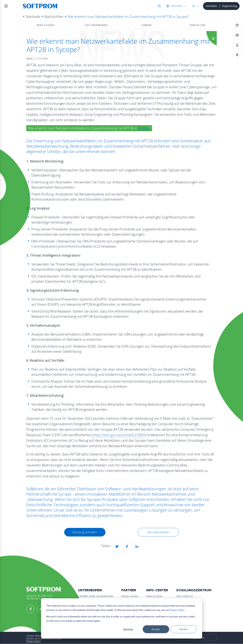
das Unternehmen (96, 25)
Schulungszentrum (194, 590)
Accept (156, 629)
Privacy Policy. (177, 610)
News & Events (46, 25)
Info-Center (157, 590)
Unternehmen (90, 590)
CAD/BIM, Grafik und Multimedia (96, 596)
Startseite (33, 17)
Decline (183, 629)
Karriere (147, 25)
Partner (129, 590)
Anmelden (211, 6)
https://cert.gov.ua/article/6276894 (119, 435)
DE (194, 6)
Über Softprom (185, 596)
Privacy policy (33, 641)
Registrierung (230, 6)
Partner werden (130, 596)
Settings (128, 629)
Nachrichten (54, 17)
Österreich (176, 6)
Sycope (143, 128)
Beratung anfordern (85, 532)
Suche (159, 6)
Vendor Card (197, 25)
